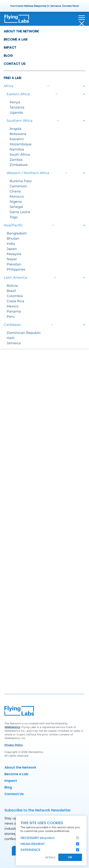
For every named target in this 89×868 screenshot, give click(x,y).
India (11, 244)
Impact (10, 47)
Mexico (13, 306)
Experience (30, 850)
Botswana (18, 134)
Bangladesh (17, 233)
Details (50, 857)
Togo (14, 217)
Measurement (33, 844)
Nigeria (16, 202)
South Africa (20, 155)
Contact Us (15, 64)
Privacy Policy (14, 745)
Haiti (11, 338)
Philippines (16, 269)
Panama (14, 311)
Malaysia (14, 254)
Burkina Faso (21, 181)
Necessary (37, 838)
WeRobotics (12, 727)
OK (70, 857)
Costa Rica (15, 301)
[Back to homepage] (17, 21)
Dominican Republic (24, 333)
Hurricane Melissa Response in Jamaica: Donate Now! (45, 6)
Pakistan (14, 264)
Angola (16, 129)
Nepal (12, 259)
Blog (8, 56)
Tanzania (17, 107)
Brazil (11, 291)
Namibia (17, 149)
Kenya (15, 102)
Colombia (15, 296)
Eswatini (17, 139)
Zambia (16, 160)
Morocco (17, 197)
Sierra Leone (20, 212)
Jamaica (14, 343)
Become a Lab (16, 39)
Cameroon (18, 186)
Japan (12, 249)
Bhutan (13, 239)
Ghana (15, 191)
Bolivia (12, 286)
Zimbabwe (19, 165)
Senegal (16, 207)
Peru (11, 317)
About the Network (21, 31)
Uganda (16, 113)
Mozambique (21, 144)
